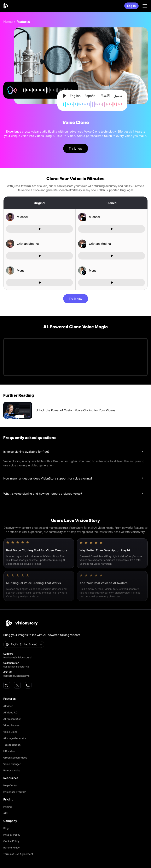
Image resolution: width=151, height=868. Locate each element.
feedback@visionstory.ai (18, 657)
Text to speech (12, 745)
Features (23, 22)
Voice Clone (10, 732)
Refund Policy (11, 848)
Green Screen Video (15, 758)
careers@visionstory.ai (17, 676)
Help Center (10, 785)
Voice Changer (12, 764)
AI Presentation (12, 719)
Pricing (7, 807)
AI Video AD (10, 712)
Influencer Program (15, 792)
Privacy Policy (12, 835)
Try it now (76, 148)
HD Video (9, 751)
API (5, 813)
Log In (131, 6)
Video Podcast (12, 725)
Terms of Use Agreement (18, 854)
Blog (6, 828)
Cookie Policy (11, 841)
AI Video (8, 706)
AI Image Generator (15, 738)
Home (8, 22)
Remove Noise (12, 770)
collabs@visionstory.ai (16, 667)
